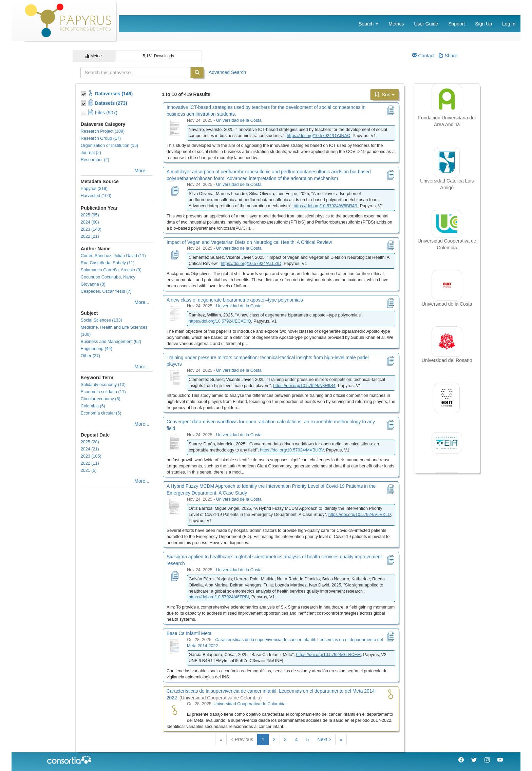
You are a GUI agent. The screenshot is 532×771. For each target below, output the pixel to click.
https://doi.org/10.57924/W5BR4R (326, 206)
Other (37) (90, 356)
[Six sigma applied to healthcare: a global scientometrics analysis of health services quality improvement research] (175, 577)
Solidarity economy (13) (103, 385)
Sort (385, 95)
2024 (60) (90, 222)
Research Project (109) (103, 131)
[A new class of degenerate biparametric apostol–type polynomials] (175, 313)
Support (457, 24)
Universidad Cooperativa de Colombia (249, 704)
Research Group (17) (101, 138)
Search (368, 24)
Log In (509, 24)
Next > (324, 739)
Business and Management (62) (111, 342)
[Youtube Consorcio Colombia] (500, 761)
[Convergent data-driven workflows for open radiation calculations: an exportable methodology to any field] (175, 442)
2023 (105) (91, 456)
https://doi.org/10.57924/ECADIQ (220, 321)
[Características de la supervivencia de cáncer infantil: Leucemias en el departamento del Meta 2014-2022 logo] (175, 711)
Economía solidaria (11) (103, 392)
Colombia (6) (93, 406)
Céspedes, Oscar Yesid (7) (106, 291)
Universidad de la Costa (239, 120)
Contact (423, 56)
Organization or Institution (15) (109, 146)
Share (448, 56)
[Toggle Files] (84, 112)
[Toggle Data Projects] (84, 102)
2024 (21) (90, 449)
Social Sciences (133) (101, 320)
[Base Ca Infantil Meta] (175, 647)
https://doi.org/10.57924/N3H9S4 (304, 386)
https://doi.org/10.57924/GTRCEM (328, 655)
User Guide (426, 24)
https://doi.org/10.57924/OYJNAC (318, 136)
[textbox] (136, 73)
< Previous (242, 739)
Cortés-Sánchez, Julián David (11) (113, 256)
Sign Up (483, 24)
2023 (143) (91, 229)
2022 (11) (90, 463)
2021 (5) (89, 470)
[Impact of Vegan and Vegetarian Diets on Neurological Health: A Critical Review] (175, 255)
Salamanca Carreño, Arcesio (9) (111, 270)
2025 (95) (90, 215)
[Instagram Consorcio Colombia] (487, 761)
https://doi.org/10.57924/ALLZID (251, 264)
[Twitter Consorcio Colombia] (474, 761)
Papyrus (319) (94, 189)
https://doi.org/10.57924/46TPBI (219, 597)
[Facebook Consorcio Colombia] (461, 761)
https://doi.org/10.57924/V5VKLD (360, 515)
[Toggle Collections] (84, 93)
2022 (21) (90, 236)
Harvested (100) (96, 196)
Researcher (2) (95, 160)
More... (142, 171)
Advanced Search (227, 72)
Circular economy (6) (101, 399)
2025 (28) (90, 442)
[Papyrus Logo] (69, 20)
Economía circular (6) (101, 413)
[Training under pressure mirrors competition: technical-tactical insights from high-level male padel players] (175, 377)
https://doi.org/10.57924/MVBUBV (292, 450)
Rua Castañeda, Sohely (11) (108, 263)
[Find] (197, 73)
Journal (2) (91, 153)
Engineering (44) (97, 349)
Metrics (396, 24)
